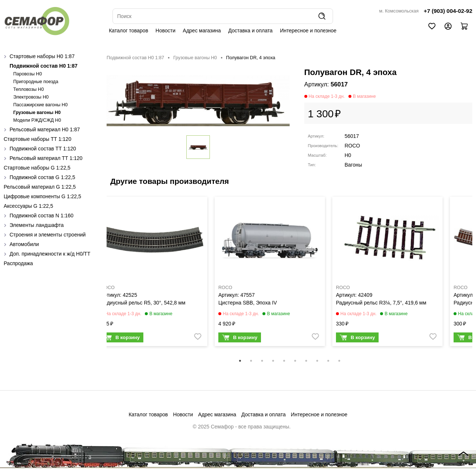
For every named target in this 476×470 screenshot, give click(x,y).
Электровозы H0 (31, 97)
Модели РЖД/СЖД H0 (37, 120)
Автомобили (24, 244)
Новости (165, 31)
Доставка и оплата (250, 31)
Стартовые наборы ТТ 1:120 (37, 139)
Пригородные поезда (36, 82)
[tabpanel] (152, 273)
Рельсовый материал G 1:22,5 (40, 187)
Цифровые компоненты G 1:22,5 (42, 196)
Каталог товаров (128, 31)
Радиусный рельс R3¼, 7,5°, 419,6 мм (381, 303)
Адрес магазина (202, 31)
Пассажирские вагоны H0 (40, 105)
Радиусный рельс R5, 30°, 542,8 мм (143, 303)
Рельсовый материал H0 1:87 (45, 129)
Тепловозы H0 (28, 89)
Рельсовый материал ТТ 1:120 (46, 158)
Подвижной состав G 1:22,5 (42, 177)
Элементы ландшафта (37, 225)
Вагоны (354, 165)
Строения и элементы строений (48, 235)
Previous (101, 276)
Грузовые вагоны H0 (37, 113)
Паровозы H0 (28, 74)
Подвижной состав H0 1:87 (44, 66)
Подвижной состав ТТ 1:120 (43, 149)
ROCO (352, 146)
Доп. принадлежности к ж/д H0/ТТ (50, 254)
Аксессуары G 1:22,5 (28, 206)
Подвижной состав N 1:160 (42, 216)
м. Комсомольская (399, 11)
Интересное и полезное (308, 31)
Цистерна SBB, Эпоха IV (248, 303)
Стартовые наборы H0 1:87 (42, 56)
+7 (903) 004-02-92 (448, 11)
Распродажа (18, 263)
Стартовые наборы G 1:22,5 (37, 168)
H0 (348, 155)
